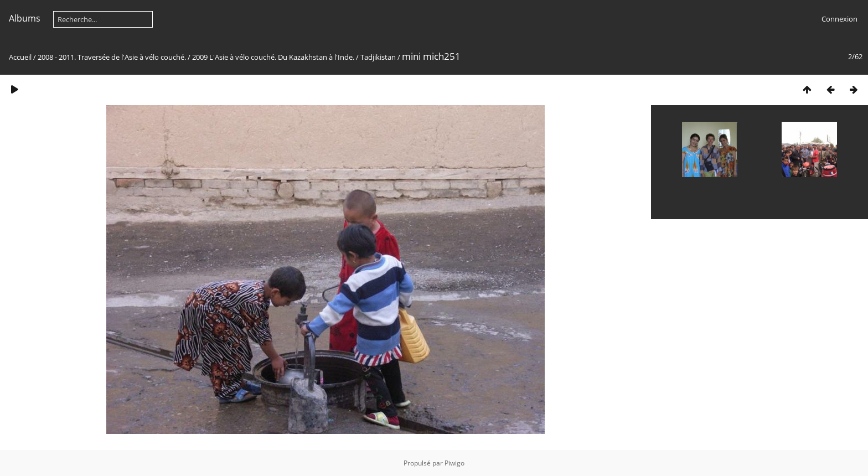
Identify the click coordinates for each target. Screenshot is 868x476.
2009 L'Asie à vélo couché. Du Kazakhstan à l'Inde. (273, 57)
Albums (25, 18)
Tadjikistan (378, 57)
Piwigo (454, 463)
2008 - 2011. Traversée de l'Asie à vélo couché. (113, 57)
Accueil (20, 57)
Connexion (839, 19)
